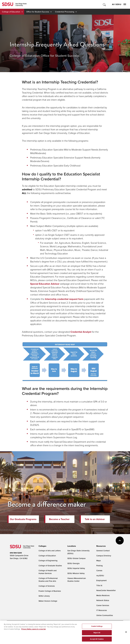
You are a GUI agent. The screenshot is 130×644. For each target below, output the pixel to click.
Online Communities (105, 615)
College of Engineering (48, 561)
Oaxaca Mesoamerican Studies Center (77, 580)
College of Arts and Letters (50, 551)
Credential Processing (65, 12)
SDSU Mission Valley (76, 573)
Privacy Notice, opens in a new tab (34, 630)
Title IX (99, 585)
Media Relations (103, 595)
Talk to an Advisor (95, 519)
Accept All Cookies (97, 640)
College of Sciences (47, 586)
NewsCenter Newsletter (106, 590)
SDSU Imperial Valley (76, 568)
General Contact (103, 551)
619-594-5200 (16, 553)
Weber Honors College (48, 601)
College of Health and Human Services (48, 572)
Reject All (97, 633)
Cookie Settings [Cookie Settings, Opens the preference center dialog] (97, 627)
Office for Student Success (38, 12)
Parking (100, 566)
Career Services (103, 605)
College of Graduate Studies (50, 566)
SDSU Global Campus (76, 558)
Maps (99, 561)
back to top (120, 540)
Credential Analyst (81, 332)
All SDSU (119, 4)
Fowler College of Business (50, 591)
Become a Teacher (59, 519)
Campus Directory (104, 556)
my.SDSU (100, 576)
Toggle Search (104, 4)
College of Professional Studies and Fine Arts (48, 580)
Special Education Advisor (45, 284)
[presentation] (42, 546)
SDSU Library (44, 596)
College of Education (11, 12)
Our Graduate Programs (23, 519)
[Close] (126, 633)
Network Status (103, 600)
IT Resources (102, 610)
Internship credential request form (64, 299)
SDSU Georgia (73, 563)
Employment (101, 580)
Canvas (99, 570)
